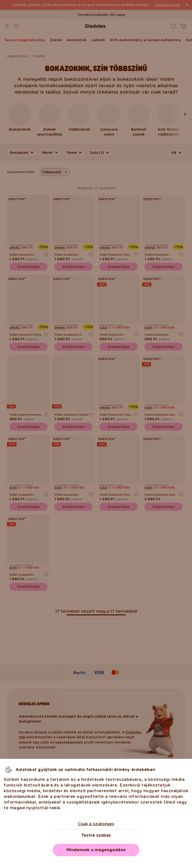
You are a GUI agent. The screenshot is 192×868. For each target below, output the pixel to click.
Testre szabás (96, 835)
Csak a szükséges (96, 824)
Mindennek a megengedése (96, 850)
